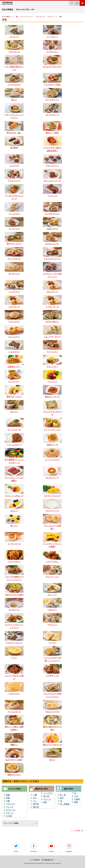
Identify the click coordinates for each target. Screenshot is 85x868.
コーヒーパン (14, 223)
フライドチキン (52, 556)
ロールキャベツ (52, 94)
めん (35, 798)
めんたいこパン (52, 238)
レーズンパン (14, 286)
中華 (8, 801)
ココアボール (14, 301)
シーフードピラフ (52, 454)
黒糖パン (14, 739)
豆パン (52, 755)
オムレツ (14, 505)
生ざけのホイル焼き (14, 755)
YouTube (51, 848)
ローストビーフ (52, 109)
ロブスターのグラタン (52, 61)
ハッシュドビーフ (14, 439)
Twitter (16, 848)
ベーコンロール (14, 706)
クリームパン (52, 346)
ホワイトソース (52, 505)
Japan (76, 3)
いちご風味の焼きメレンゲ (14, 63)
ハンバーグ (52, 190)
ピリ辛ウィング (52, 670)
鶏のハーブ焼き (52, 127)
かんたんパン (14, 604)
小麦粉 (77, 799)
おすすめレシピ (41, 17)
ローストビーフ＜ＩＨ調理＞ (14, 474)
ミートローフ (52, 31)
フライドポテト (14, 556)
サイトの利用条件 (35, 860)
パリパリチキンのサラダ (52, 408)
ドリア (14, 652)
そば (76, 796)
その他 (9, 816)
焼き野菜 (14, 142)
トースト (52, 637)
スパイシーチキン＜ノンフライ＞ (14, 621)
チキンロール (14, 46)
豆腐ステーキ (52, 439)
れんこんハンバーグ (52, 175)
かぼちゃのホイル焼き (14, 589)
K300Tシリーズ (52, 17)
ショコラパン (14, 346)
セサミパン (52, 619)
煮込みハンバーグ (52, 391)
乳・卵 (63, 795)
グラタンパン (52, 46)
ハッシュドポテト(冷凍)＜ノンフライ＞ (52, 654)
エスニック (11, 810)
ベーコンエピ (14, 208)
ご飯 (35, 795)
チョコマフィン (52, 160)
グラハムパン (14, 316)
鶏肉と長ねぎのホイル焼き (52, 723)
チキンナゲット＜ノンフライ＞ (14, 111)
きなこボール (52, 286)
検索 (71, 3)
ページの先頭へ (76, 831)
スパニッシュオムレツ (14, 490)
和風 (8, 795)
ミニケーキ (14, 160)
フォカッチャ (14, 688)
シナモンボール (52, 301)
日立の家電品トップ (8, 17)
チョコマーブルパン (14, 637)
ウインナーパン (52, 571)
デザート (10, 813)
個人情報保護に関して (48, 860)
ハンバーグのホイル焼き (14, 672)
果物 (76, 802)
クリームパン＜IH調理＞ (52, 522)
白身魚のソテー (14, 361)
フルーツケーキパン (52, 331)
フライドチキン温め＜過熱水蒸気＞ (52, 144)
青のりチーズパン (14, 238)
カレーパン (52, 589)
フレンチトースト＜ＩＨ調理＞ (52, 540)
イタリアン (11, 804)
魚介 (62, 798)
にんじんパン (14, 331)
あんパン (14, 406)
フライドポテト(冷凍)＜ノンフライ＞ (52, 690)
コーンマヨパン (14, 253)
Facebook (34, 848)
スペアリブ (14, 31)
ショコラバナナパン (52, 253)
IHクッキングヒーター (27, 17)
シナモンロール (14, 538)
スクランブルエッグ (52, 490)
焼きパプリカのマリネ (52, 739)
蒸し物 (46, 796)
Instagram (69, 848)
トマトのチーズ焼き (52, 79)
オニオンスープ (52, 472)
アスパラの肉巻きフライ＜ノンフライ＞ (14, 573)
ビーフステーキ (14, 424)
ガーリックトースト (52, 424)
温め (45, 802)
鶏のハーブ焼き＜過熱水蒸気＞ (14, 723)
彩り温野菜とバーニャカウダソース (14, 456)
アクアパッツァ (14, 175)
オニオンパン (14, 268)
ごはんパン (52, 604)
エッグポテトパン (52, 208)
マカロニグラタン (52, 706)
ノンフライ (48, 793)
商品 (17, 17)
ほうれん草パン (52, 316)
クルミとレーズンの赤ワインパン (52, 270)
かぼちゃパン (52, 223)
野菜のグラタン (14, 769)
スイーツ (47, 799)
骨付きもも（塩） (14, 127)
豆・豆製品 (65, 804)
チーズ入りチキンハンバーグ (14, 192)
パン (35, 801)
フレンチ (10, 807)
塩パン (14, 94)
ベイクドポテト (14, 79)
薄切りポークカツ (14, 391)
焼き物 (36, 804)
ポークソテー (14, 376)
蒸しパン (14, 520)
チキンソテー (52, 361)
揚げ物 (36, 807)
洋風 (4, 20)
